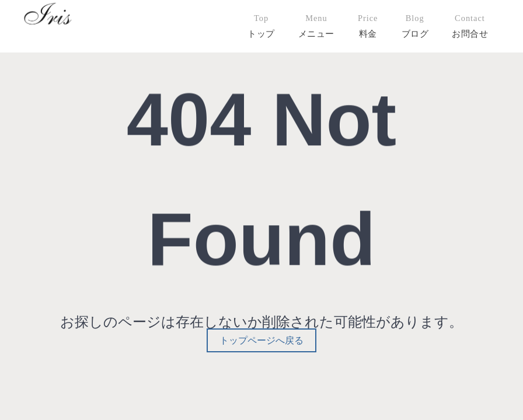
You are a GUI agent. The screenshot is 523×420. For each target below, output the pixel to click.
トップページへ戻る (261, 340)
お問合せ (470, 34)
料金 (368, 34)
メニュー (316, 34)
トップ (261, 34)
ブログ (415, 34)
